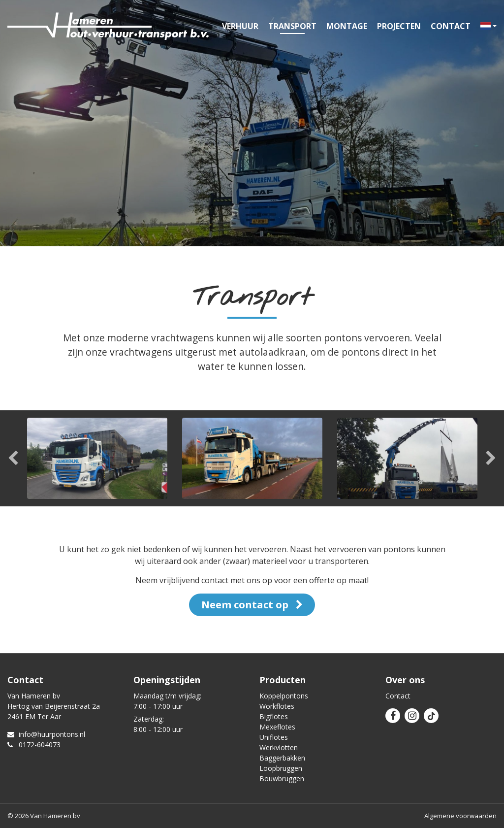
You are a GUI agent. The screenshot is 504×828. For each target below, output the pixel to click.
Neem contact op (252, 605)
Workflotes (277, 706)
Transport (292, 26)
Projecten (399, 26)
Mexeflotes (277, 727)
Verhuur (240, 26)
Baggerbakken (282, 758)
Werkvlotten (279, 747)
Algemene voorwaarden (460, 816)
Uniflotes (274, 737)
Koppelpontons (284, 696)
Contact (451, 26)
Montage (347, 26)
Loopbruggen (281, 768)
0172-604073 (34, 745)
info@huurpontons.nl (46, 734)
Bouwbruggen (282, 778)
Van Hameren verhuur (108, 26)
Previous (14, 459)
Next (490, 459)
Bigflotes (274, 716)
